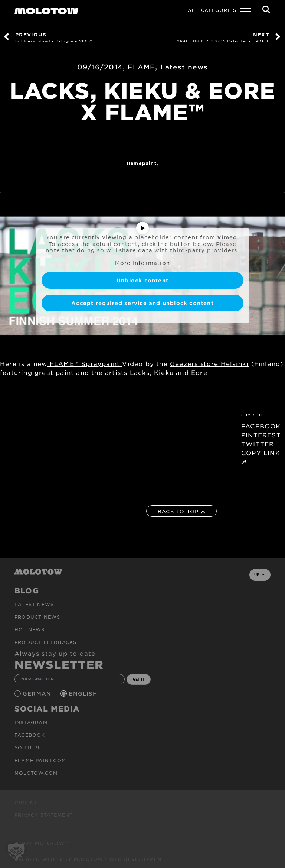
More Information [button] (142, 263)
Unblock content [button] (142, 280)
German (38, 694)
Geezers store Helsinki (209, 363)
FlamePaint (142, 163)
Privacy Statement (44, 815)
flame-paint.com (40, 760)
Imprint (26, 802)
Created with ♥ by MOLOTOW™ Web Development (90, 859)
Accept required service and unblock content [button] (142, 303)
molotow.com (36, 773)
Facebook (30, 735)
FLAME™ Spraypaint (85, 363)
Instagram (31, 722)
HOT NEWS (30, 629)
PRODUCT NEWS (37, 617)
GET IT (139, 679)
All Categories (212, 10)
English (84, 694)
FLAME (141, 67)
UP (259, 574)
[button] (16, 852)
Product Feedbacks (45, 642)
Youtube (28, 748)
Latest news (184, 67)
